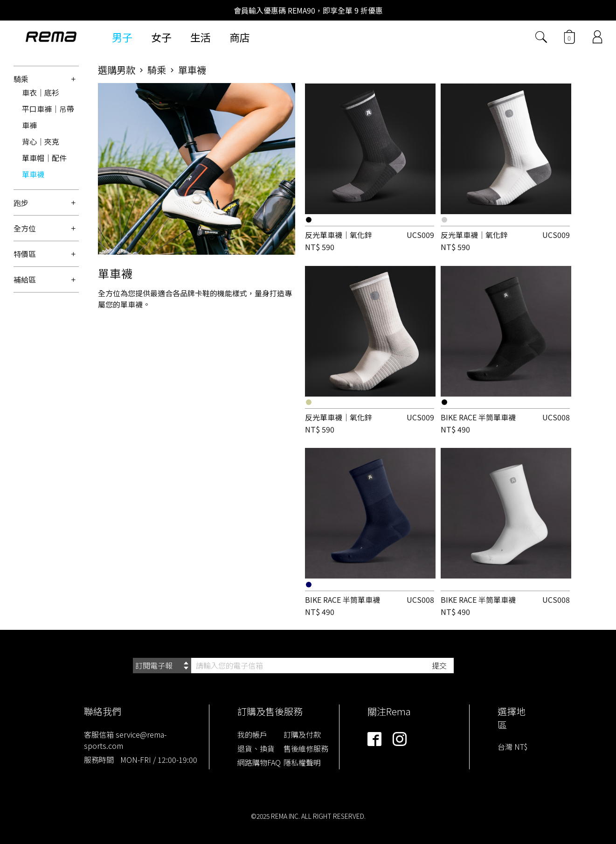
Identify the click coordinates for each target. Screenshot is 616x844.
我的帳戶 (252, 734)
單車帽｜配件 (44, 158)
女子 (161, 37)
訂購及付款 (302, 734)
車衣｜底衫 (41, 92)
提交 (439, 665)
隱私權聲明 (302, 762)
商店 (240, 37)
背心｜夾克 (41, 141)
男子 (122, 37)
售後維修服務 (306, 748)
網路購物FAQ (259, 762)
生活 (201, 37)
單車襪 (33, 174)
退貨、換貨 (256, 748)
